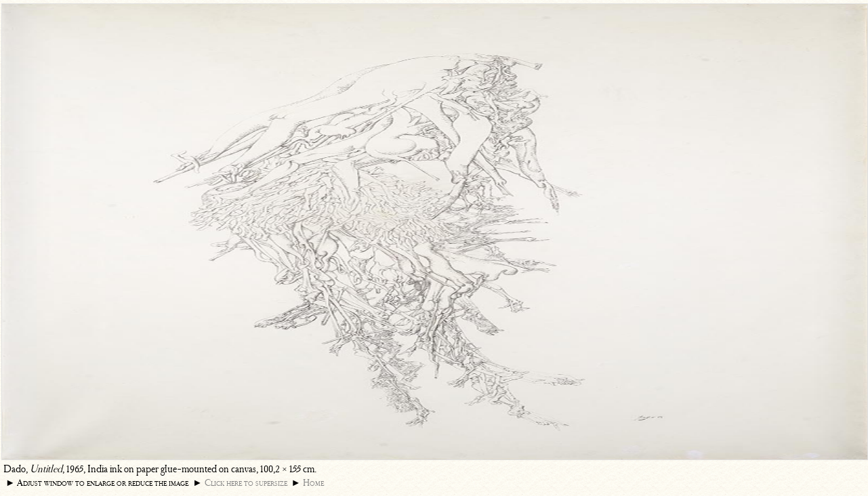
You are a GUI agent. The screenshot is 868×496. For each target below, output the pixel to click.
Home (313, 483)
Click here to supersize (246, 483)
